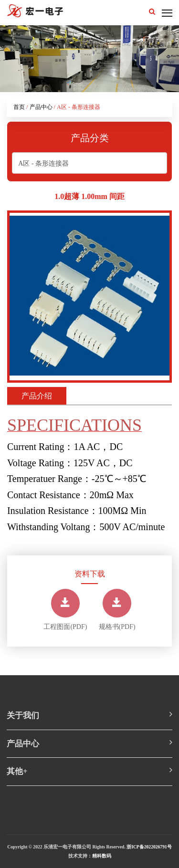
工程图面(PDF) (65, 610)
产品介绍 (37, 396)
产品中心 (41, 108)
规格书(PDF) (117, 610)
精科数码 (102, 856)
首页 (19, 108)
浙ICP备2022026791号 (149, 847)
